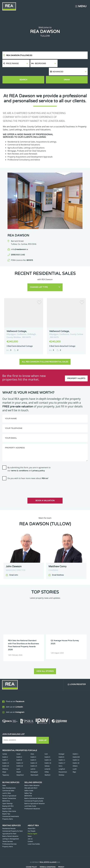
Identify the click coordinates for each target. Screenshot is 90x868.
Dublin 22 (20, 757)
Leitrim (33, 760)
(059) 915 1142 (18, 247)
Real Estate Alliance (48, 854)
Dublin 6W (76, 748)
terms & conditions (20, 462)
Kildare (75, 757)
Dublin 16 (48, 754)
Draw (67, 72)
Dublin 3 (19, 748)
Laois (18, 760)
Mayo (4, 763)
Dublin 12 (76, 751)
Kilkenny (5, 760)
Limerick (47, 760)
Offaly (47, 763)
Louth (75, 760)
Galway (47, 757)
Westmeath (34, 766)
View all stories (45, 662)
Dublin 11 (62, 751)
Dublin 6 (61, 748)
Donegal (61, 745)
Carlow (5, 745)
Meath (19, 763)
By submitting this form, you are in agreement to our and (29, 461)
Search (23, 72)
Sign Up (43, 732)
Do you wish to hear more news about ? (28, 470)
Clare (32, 745)
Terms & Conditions (48, 858)
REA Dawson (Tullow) (19, 55)
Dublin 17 (62, 754)
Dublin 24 (34, 757)
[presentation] (20, 478)
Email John (14, 567)
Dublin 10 (48, 751)
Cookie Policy (31, 858)
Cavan (18, 745)
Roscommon (63, 763)
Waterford (20, 766)
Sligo (74, 763)
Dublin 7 (5, 751)
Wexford (47, 766)
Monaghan (34, 763)
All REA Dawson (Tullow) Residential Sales (45, 353)
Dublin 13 (6, 754)
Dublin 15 (34, 754)
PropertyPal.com (54, 863)
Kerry (60, 757)
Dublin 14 (20, 754)
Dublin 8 (19, 751)
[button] (73, 63)
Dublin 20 (6, 757)
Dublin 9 (33, 751)
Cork (46, 745)
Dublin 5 (47, 748)
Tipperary (6, 766)
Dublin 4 (33, 748)
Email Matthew (58, 567)
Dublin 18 (76, 754)
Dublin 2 (5, 748)
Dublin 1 (75, 745)
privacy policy (39, 462)
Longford (62, 760)
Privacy (61, 858)
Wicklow (61, 766)
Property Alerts (76, 369)
